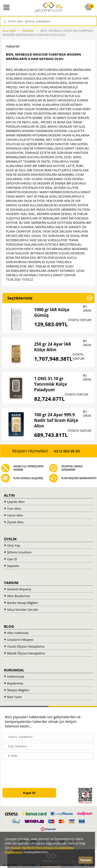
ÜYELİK (10, 539)
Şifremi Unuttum (19, 552)
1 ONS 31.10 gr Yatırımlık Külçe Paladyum (51, 384)
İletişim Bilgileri (18, 690)
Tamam (86, 860)
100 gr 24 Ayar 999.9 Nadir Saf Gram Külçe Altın (56, 420)
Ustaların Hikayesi (20, 640)
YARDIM (11, 583)
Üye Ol (12, 559)
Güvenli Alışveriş (19, 589)
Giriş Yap (14, 545)
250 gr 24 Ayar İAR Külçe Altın (53, 347)
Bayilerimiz (15, 683)
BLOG (9, 626)
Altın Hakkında (18, 633)
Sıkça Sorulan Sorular (23, 609)
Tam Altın (14, 509)
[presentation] (38, 774)
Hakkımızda (16, 676)
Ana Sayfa (9, 31)
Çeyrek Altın (16, 502)
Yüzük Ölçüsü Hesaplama (26, 646)
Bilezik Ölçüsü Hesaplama (26, 653)
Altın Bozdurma (19, 596)
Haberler (28, 31)
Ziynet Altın (15, 522)
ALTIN (9, 495)
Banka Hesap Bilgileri (23, 603)
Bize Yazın (14, 697)
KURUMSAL (14, 670)
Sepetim (13, 566)
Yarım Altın (15, 515)
